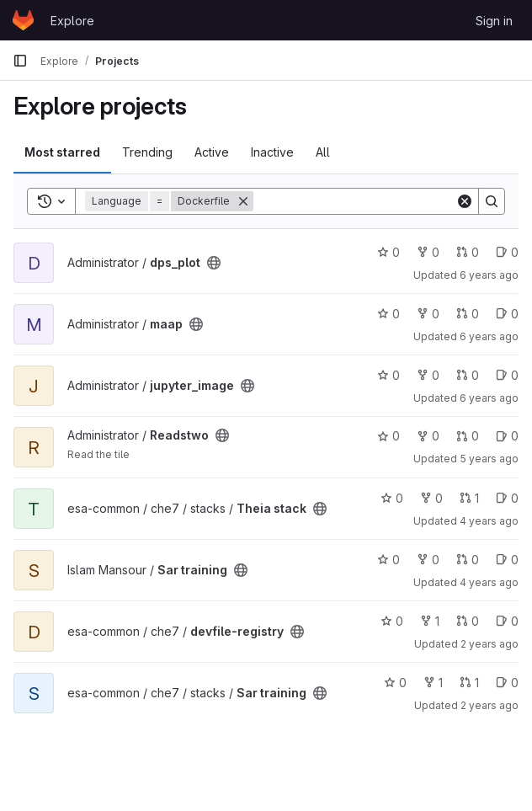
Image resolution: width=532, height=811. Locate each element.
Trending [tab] (147, 152)
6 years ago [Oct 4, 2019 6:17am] (489, 275)
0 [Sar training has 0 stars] (388, 560)
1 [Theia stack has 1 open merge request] (469, 498)
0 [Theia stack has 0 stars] (392, 498)
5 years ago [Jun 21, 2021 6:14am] (489, 459)
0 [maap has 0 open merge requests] (468, 314)
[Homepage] (23, 20)
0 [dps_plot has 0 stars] (388, 252)
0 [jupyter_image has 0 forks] (428, 375)
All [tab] (323, 152)
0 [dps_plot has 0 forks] (428, 252)
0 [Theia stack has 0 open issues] (507, 498)
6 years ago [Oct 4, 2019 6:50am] (489, 336)
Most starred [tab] (62, 152)
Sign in (494, 21)
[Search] (358, 201)
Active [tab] (212, 152)
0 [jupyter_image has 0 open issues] (507, 375)
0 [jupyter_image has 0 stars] (388, 375)
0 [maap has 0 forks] (428, 314)
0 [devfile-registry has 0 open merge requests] (468, 621)
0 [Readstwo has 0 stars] (388, 436)
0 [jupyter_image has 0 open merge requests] (468, 375)
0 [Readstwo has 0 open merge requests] (468, 436)
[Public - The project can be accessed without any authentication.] (214, 263)
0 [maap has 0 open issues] (507, 314)
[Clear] (465, 201)
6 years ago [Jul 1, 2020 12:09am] (489, 398)
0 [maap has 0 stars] (388, 314)
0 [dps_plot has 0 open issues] (507, 252)
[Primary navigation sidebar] (20, 61)
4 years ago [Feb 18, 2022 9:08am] (489, 582)
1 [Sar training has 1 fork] (433, 683)
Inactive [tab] (272, 152)
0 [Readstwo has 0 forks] (428, 436)
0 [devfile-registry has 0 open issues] (507, 621)
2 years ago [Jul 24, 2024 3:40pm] (489, 705)
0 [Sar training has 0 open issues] (507, 560)
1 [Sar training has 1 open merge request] (469, 683)
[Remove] (243, 201)
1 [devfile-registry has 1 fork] (430, 621)
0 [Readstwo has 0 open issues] (507, 436)
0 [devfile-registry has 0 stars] (392, 621)
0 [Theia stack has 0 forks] (431, 498)
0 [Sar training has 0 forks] (428, 560)
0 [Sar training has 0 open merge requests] (468, 560)
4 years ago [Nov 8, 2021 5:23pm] (489, 521)
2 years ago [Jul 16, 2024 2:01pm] (489, 644)
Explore (72, 21)
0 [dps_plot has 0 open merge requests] (468, 252)
